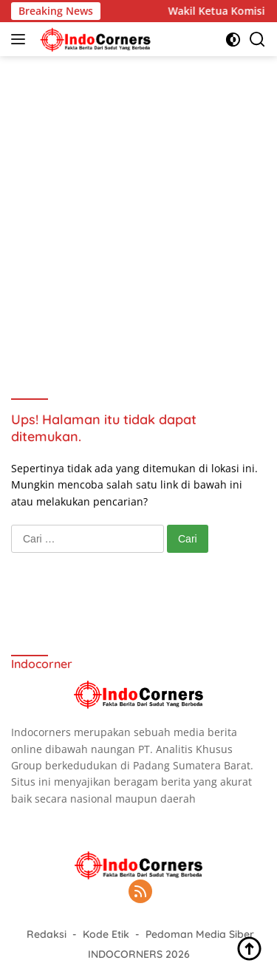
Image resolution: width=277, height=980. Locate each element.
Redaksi (47, 934)
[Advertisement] (138, 210)
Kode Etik (106, 934)
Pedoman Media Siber (200, 934)
